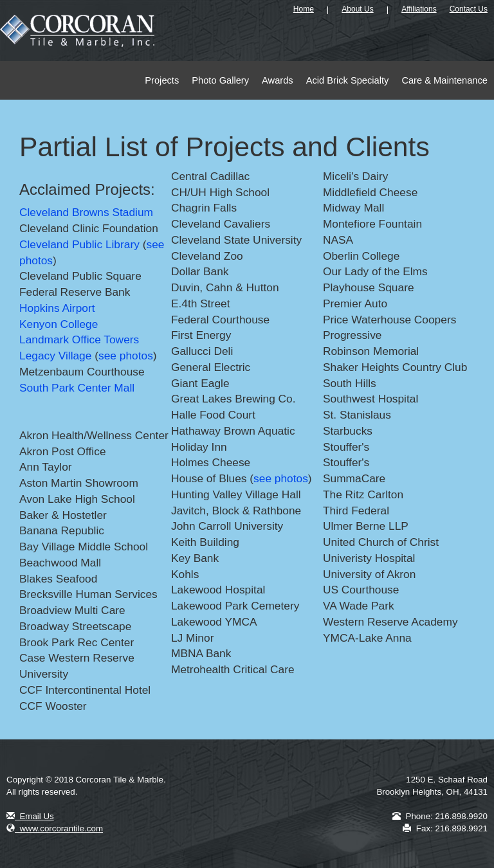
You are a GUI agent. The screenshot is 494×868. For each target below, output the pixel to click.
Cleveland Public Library (79, 244)
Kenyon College (59, 324)
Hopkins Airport (57, 308)
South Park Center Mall (77, 388)
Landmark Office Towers (79, 339)
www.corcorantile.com (55, 828)
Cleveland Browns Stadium (86, 212)
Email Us (30, 816)
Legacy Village (55, 356)
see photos (126, 356)
